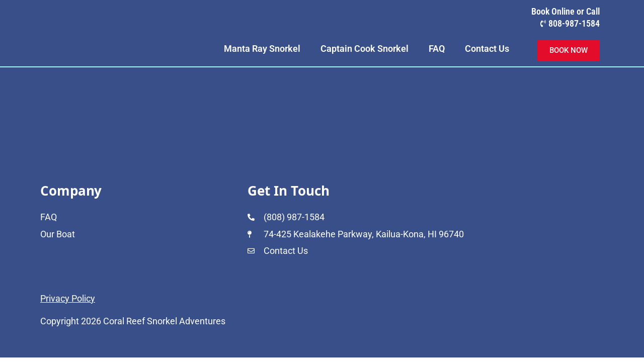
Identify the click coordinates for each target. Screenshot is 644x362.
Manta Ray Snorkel (262, 49)
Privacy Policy (68, 298)
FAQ (437, 49)
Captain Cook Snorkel (365, 49)
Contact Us (487, 49)
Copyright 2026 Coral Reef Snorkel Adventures (133, 321)
